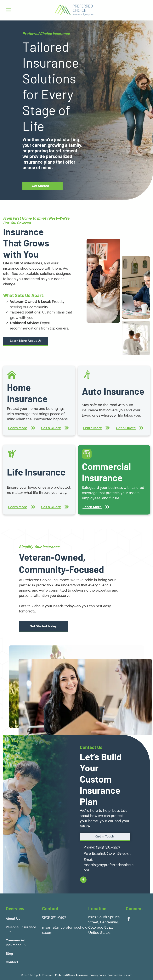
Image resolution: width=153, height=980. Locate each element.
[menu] (8, 10)
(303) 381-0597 (108, 847)
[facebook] (83, 880)
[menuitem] (22, 919)
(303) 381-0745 (119, 853)
